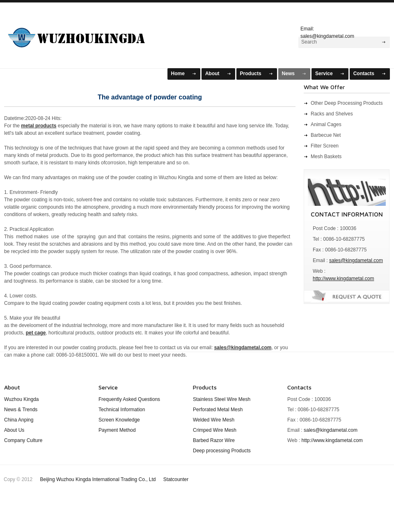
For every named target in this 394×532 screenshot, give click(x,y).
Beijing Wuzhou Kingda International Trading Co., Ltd (99, 479)
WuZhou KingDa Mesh (87, 34)
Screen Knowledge (119, 420)
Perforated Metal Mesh (218, 410)
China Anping (19, 420)
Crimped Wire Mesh (215, 430)
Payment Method (117, 430)
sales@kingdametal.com (356, 260)
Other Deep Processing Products (347, 103)
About (212, 74)
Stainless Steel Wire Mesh (222, 399)
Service (324, 74)
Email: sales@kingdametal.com (327, 31)
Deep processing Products (222, 451)
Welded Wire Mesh (214, 420)
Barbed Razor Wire (214, 440)
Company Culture (23, 440)
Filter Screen (325, 146)
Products (251, 74)
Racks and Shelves (332, 114)
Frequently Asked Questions (129, 399)
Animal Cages (326, 124)
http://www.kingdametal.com (343, 279)
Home (178, 74)
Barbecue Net (326, 135)
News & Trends (21, 410)
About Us (14, 430)
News (288, 74)
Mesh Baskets (326, 157)
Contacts (364, 74)
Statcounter (176, 479)
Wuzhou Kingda (22, 399)
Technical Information (122, 410)
